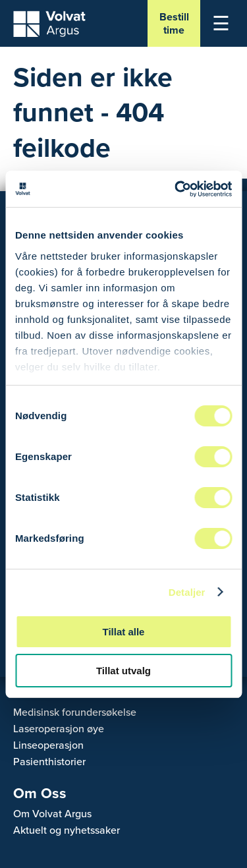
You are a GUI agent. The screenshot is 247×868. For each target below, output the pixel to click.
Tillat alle (124, 632)
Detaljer (187, 592)
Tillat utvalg (123, 671)
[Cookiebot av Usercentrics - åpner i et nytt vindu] (176, 189)
